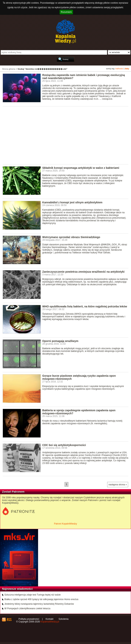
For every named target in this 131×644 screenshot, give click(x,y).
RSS (9, 620)
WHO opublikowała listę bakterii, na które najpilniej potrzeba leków (85, 306)
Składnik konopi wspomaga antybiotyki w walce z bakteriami (81, 168)
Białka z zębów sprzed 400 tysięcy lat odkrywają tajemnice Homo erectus (41, 599)
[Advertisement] (67, 135)
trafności (119, 69)
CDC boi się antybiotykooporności (64, 445)
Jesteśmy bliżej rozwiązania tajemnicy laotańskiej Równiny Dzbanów (39, 604)
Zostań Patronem (13, 492)
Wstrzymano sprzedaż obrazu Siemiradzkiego (71, 237)
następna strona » (118, 485)
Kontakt (50, 619)
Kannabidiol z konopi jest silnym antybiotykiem (72, 202)
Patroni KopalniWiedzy (66, 524)
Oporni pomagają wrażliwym (60, 341)
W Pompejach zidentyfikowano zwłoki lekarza (27, 608)
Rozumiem (66, 12)
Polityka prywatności (29, 619)
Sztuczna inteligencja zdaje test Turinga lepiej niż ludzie (33, 595)
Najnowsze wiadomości (17, 589)
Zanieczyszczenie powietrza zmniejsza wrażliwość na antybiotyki (83, 272)
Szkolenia (64, 619)
